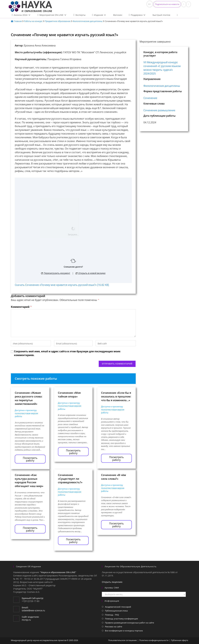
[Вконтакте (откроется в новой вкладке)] (184, 4)
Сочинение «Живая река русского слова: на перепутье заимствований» (29, 398)
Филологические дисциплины (88, 21)
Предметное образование (58, 21)
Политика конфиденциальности (154, 640)
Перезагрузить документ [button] (56, 273)
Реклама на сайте (114, 627)
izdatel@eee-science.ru (33, 610)
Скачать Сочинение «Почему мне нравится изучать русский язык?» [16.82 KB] (62, 285)
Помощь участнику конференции (121, 619)
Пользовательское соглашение (122, 640)
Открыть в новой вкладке (90, 273)
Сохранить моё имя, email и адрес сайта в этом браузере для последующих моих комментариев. (67, 353)
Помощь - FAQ (112, 615)
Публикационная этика (116, 611)
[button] (167, 4)
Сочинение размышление (159, 110)
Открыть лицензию (112, 582)
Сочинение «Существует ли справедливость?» (70, 479)
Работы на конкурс (33, 21)
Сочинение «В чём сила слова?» (113, 477)
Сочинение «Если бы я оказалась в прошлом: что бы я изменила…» (116, 396)
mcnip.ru (26, 620)
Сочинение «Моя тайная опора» (69, 395)
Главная (16, 21)
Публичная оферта (180, 640)
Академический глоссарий (118, 607)
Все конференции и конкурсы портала (124, 631)
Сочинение (150, 98)
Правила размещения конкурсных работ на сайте (130, 623)
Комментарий (21, 307)
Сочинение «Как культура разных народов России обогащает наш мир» (29, 480)
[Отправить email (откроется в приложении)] (188, 4)
